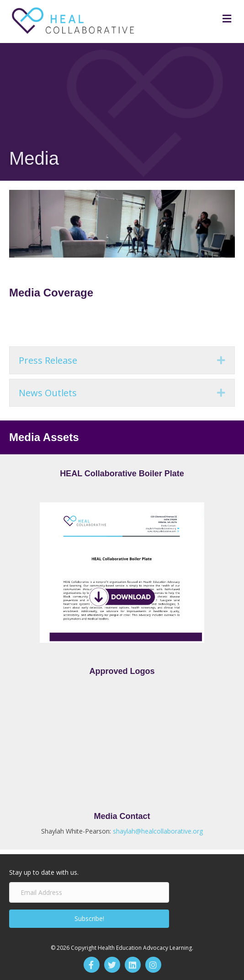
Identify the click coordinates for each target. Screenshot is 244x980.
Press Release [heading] (48, 360)
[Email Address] (89, 892)
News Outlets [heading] (48, 393)
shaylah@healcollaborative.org (158, 831)
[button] (221, 360)
